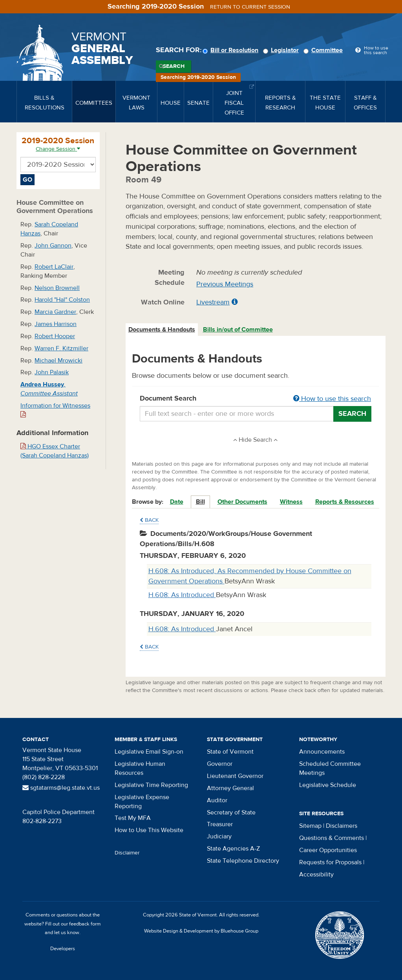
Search (174, 66)
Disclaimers (342, 826)
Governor (220, 764)
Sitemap (310, 826)
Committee (324, 50)
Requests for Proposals (330, 862)
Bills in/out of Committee (238, 330)
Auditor (217, 800)
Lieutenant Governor (235, 776)
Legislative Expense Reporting (142, 802)
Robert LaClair (54, 267)
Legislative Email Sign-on (149, 752)
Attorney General (230, 788)
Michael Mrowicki (58, 361)
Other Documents (242, 502)
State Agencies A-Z (233, 849)
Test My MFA (133, 818)
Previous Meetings (225, 284)
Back (149, 520)
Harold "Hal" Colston (62, 300)
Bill (200, 502)
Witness (291, 502)
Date (177, 502)
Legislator (282, 50)
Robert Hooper (55, 336)
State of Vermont (230, 752)
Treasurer (220, 824)
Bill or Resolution (232, 50)
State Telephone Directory (243, 861)
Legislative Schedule (328, 785)
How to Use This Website (149, 830)
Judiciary (219, 836)
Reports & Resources (345, 502)
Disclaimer (127, 853)
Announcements (322, 752)
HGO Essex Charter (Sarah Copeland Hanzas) (55, 451)
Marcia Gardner (55, 312)
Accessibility (316, 874)
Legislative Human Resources (140, 768)
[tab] (162, 330)
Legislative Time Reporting (151, 785)
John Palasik (52, 372)
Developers (63, 949)
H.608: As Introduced (182, 595)
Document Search (256, 399)
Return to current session (250, 7)
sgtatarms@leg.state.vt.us (61, 788)
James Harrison (56, 324)
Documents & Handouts (162, 330)
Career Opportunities (328, 850)
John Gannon (53, 246)
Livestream (213, 302)
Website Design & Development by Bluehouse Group (201, 931)
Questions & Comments (332, 838)
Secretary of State (231, 812)
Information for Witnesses (55, 410)
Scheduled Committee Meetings (330, 768)
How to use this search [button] (332, 399)
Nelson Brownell (57, 288)
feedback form (85, 924)
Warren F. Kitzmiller (61, 348)
